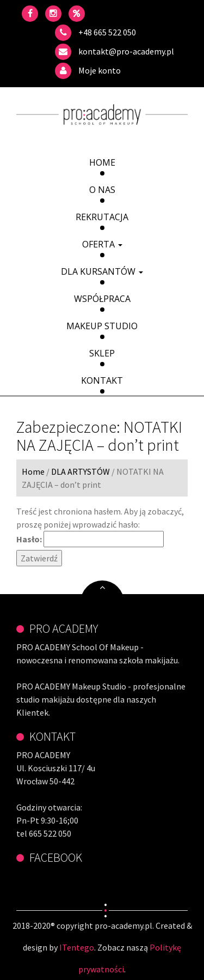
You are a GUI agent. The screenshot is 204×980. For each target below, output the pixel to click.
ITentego (77, 947)
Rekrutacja (102, 217)
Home (102, 162)
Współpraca (102, 299)
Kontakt (102, 380)
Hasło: (90, 539)
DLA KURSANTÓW (102, 271)
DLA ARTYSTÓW (81, 471)
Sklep (102, 353)
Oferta (102, 244)
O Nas (102, 190)
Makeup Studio (102, 326)
